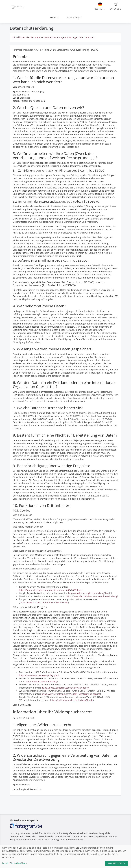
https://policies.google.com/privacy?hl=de (90, 593)
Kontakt (54, 17)
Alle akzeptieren (117, 863)
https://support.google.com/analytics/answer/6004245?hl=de (50, 590)
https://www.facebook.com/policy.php (39, 675)
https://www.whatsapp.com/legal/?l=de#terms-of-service (71, 694)
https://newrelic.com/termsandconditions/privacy (92, 596)
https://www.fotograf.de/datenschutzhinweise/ (44, 602)
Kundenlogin (74, 17)
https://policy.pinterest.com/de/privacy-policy (65, 688)
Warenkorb (116, 6)
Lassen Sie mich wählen (15, 863)
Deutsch (100, 6)
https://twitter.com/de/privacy (41, 681)
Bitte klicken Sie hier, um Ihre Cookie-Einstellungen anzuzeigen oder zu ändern (54, 37)
